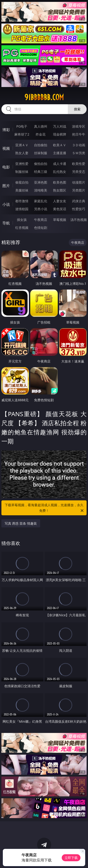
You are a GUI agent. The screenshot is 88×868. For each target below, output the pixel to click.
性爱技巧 (79, 209)
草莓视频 (60, 220)
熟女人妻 (22, 153)
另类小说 (41, 209)
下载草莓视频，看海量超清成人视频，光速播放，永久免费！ (45, 508)
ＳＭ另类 (79, 153)
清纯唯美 (41, 190)
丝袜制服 (41, 153)
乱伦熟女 (60, 172)
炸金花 (41, 134)
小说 (6, 204)
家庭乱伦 (41, 201)
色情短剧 (41, 228)
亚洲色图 (41, 182)
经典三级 (41, 172)
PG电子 (22, 126)
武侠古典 (79, 201)
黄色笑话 (60, 209)
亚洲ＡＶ (22, 145)
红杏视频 (22, 228)
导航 (6, 223)
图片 (6, 186)
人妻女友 (60, 201)
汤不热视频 (79, 220)
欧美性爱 (79, 164)
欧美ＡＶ (60, 145)
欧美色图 (60, 182)
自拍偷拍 (41, 145)
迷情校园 (22, 209)
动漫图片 (79, 182)
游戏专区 (79, 126)
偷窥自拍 (22, 182)
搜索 (77, 109)
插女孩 (22, 220)
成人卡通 (60, 164)
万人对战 (60, 126)
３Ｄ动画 (79, 145)
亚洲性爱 (22, 164)
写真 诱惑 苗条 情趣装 (21, 523)
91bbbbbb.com (44, 97)
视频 (6, 148)
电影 (6, 167)
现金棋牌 (60, 134)
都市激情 (22, 201)
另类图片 (79, 190)
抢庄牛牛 (79, 134)
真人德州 (41, 126)
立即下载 (71, 858)
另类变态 (79, 172)
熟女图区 (60, 190)
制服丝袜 (22, 172)
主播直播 (60, 153)
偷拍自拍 (41, 164)
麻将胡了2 (22, 134)
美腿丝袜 (22, 190)
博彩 (6, 130)
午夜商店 (41, 220)
